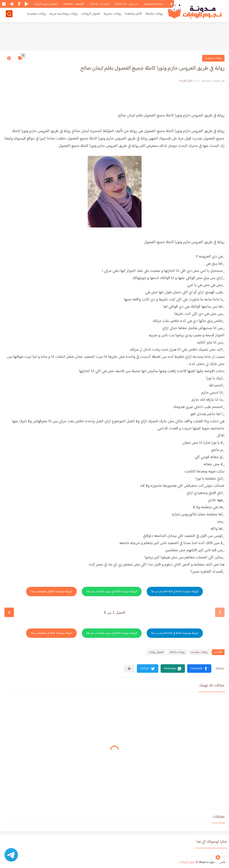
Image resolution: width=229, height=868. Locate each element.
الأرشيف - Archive (74, 4)
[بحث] (9, 15)
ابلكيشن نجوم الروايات (46, 4)
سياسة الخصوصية (154, 4)
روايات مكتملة (154, 15)
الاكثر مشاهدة (133, 15)
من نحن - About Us (127, 4)
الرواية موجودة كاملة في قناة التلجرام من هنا (175, 592)
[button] (199, 669)
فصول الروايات (91, 15)
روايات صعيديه (37, 15)
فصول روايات (156, 652)
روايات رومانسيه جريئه (64, 15)
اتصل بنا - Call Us (100, 4)
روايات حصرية (112, 15)
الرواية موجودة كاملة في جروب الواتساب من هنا (112, 592)
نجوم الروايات (187, 862)
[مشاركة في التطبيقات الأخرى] (129, 669)
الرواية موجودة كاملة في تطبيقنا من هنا (51, 592)
